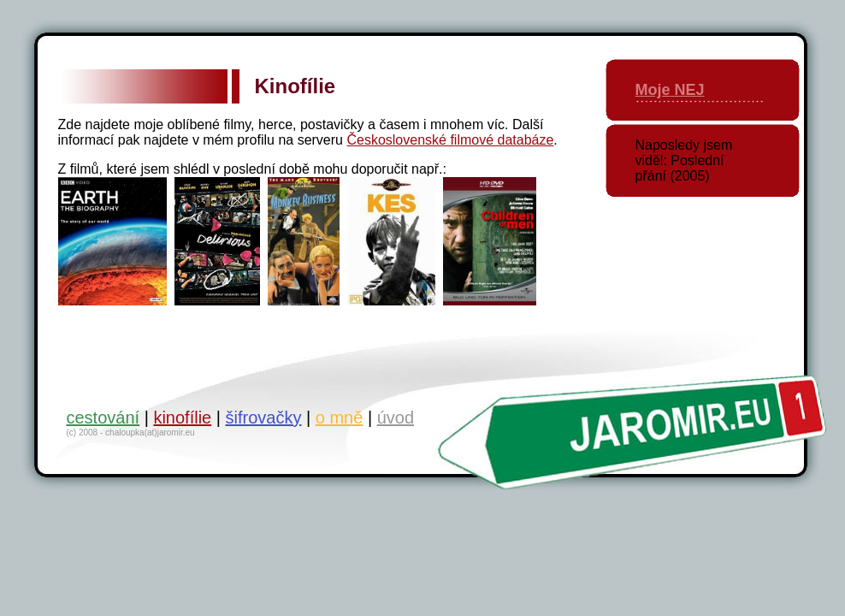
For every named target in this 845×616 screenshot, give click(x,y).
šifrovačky (264, 418)
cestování (103, 418)
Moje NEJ (670, 90)
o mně (340, 418)
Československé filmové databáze (450, 140)
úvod (396, 418)
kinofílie (182, 418)
